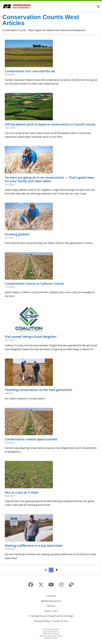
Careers (51, 606)
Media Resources (51, 601)
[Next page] (56, 570)
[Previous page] (46, 570)
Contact (51, 596)
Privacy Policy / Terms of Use (51, 621)
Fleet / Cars (51, 611)
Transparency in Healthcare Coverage (51, 616)
